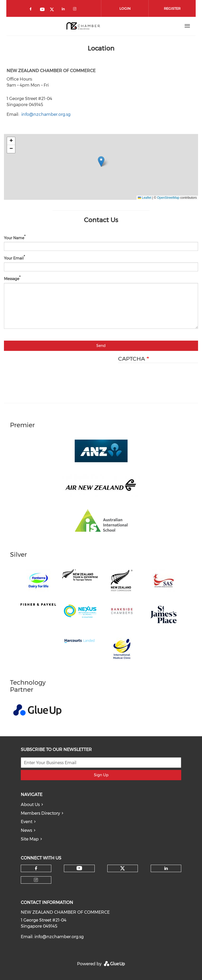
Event (27, 822)
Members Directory (40, 813)
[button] (101, 161)
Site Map (30, 839)
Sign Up (101, 775)
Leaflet (145, 198)
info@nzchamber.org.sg (46, 114)
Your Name (14, 238)
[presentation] (158, 379)
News (26, 830)
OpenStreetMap (168, 198)
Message (12, 279)
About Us (30, 805)
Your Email (14, 258)
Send (101, 346)
